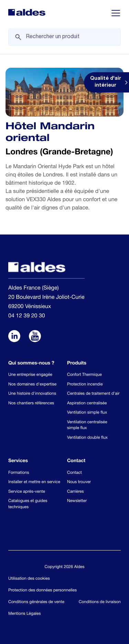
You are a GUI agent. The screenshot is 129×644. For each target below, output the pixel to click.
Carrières (75, 492)
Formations (19, 473)
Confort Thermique (84, 375)
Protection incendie (85, 385)
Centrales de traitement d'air (93, 394)
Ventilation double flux (87, 438)
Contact (74, 473)
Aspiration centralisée (87, 404)
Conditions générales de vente (36, 602)
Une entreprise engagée (30, 375)
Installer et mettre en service (34, 482)
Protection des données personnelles (42, 591)
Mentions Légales (24, 614)
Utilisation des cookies (29, 579)
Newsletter (77, 501)
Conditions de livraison (100, 602)
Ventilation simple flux (87, 413)
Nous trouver (79, 482)
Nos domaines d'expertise (32, 385)
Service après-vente (27, 492)
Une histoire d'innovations (32, 394)
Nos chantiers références (31, 404)
